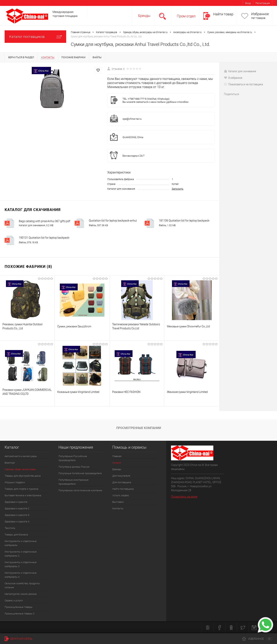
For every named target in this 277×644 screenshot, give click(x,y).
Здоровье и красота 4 (17, 522)
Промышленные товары (19, 607)
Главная (117, 456)
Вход (248, 3)
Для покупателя (121, 476)
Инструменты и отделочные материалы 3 (21, 564)
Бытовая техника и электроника (23, 495)
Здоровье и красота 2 (17, 508)
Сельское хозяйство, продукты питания (22, 585)
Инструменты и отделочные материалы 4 (21, 575)
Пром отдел (186, 16)
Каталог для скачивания (240, 71)
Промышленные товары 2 (20, 614)
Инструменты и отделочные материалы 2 (21, 554)
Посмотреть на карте (184, 497)
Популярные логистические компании (80, 490)
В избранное (233, 78)
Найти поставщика (123, 489)
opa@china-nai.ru (132, 119)
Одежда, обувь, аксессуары (20, 469)
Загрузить (178, 189)
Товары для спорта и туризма (21, 489)
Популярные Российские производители (73, 458)
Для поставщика (122, 482)
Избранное (260, 14)
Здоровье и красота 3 (17, 515)
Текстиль (10, 528)
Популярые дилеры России (74, 467)
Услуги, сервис (121, 495)
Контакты (118, 508)
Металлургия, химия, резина (21, 594)
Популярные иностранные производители (73, 482)
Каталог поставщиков (35, 37)
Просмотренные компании (139, 428)
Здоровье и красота (16, 502)
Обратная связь (19, 639)
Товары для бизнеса (16, 535)
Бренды (144, 16)
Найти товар (223, 14)
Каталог (117, 463)
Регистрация (263, 3)
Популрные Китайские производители (80, 473)
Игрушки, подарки (15, 482)
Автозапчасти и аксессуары (21, 456)
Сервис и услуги (14, 600)
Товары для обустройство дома (23, 476)
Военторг (10, 463)
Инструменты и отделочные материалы (21, 543)
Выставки (118, 502)
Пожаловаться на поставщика (243, 84)
